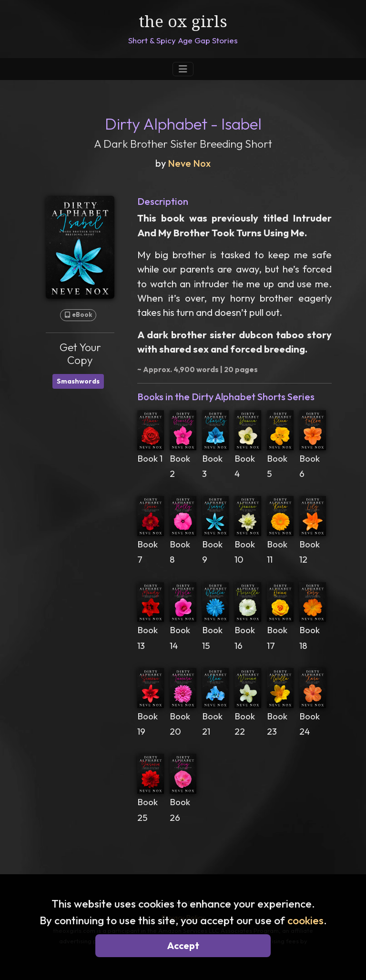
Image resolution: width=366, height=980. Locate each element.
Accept (183, 945)
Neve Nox (189, 163)
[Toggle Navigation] (183, 69)
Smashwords (78, 381)
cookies (305, 920)
